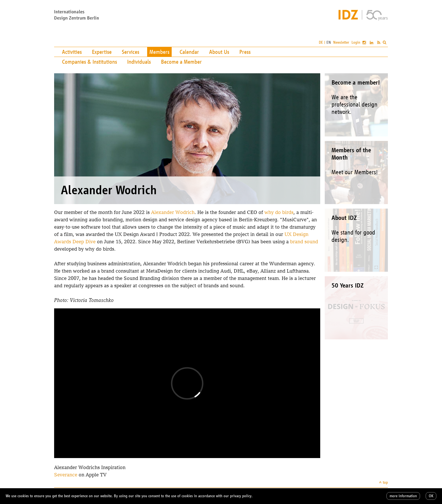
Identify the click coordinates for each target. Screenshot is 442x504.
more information (403, 496)
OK (431, 496)
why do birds (279, 212)
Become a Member (181, 62)
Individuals (139, 62)
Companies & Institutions (89, 62)
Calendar (189, 52)
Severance (66, 475)
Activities (72, 52)
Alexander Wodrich (173, 212)
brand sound (304, 241)
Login (356, 42)
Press (245, 52)
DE (321, 42)
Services (131, 52)
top (385, 482)
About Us (219, 52)
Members (159, 52)
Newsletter (341, 42)
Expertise (102, 52)
